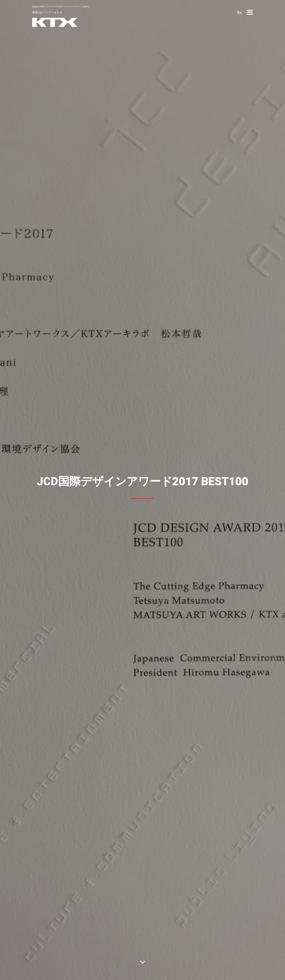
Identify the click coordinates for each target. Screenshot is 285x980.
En (240, 13)
